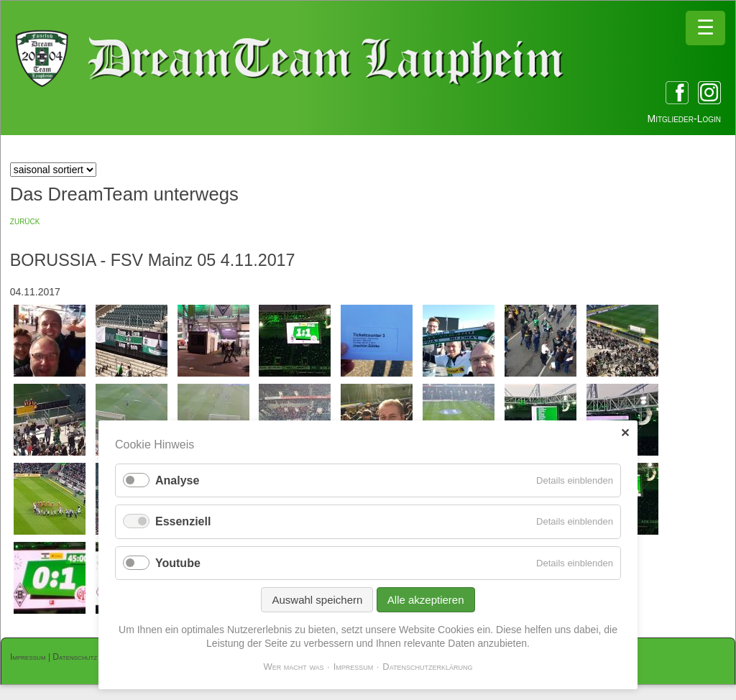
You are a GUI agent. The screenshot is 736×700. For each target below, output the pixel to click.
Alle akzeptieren (426, 600)
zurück (25, 221)
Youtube (178, 563)
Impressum (28, 657)
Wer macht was (293, 667)
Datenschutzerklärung (427, 667)
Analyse (177, 480)
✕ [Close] (625, 433)
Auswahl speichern (317, 600)
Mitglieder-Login (684, 119)
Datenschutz (75, 657)
